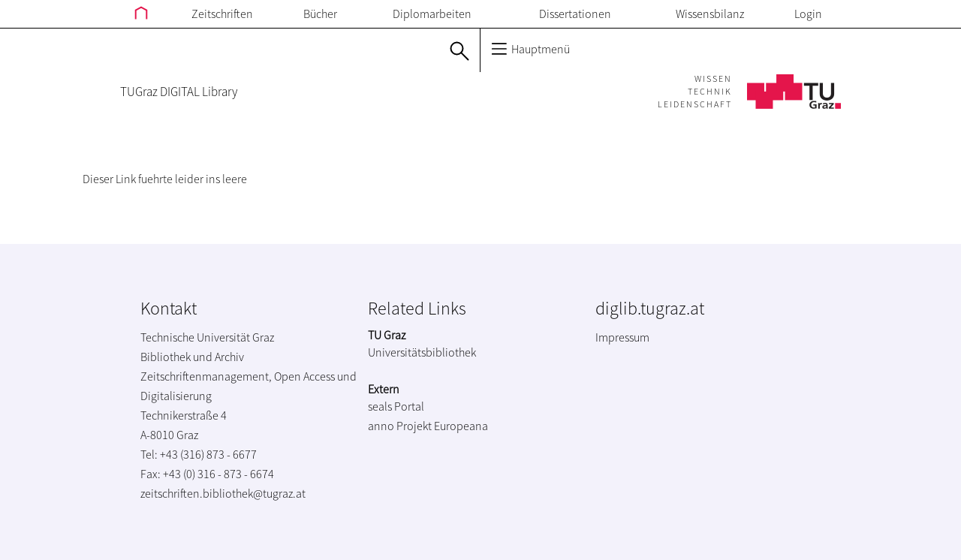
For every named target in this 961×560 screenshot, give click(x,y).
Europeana (461, 426)
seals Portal (396, 406)
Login (808, 14)
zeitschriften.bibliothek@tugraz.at (223, 493)
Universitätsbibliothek (422, 352)
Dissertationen (575, 14)
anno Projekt (400, 426)
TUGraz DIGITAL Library (179, 92)
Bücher (320, 14)
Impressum (622, 337)
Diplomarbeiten (432, 14)
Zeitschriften (222, 14)
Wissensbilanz (710, 14)
